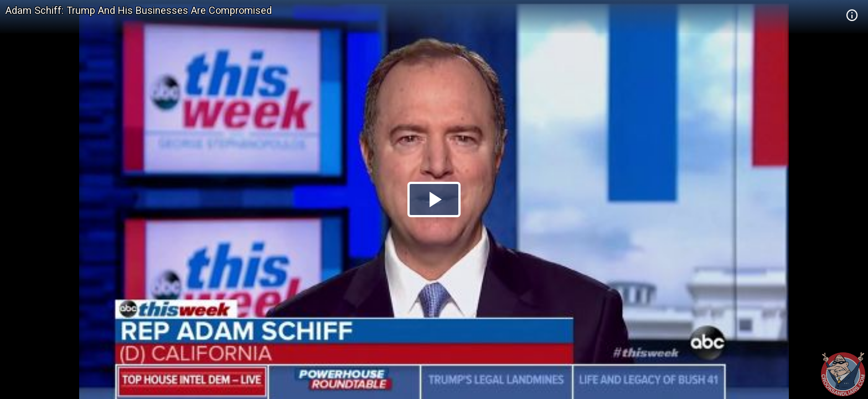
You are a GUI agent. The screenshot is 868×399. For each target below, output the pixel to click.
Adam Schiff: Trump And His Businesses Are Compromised (139, 10)
